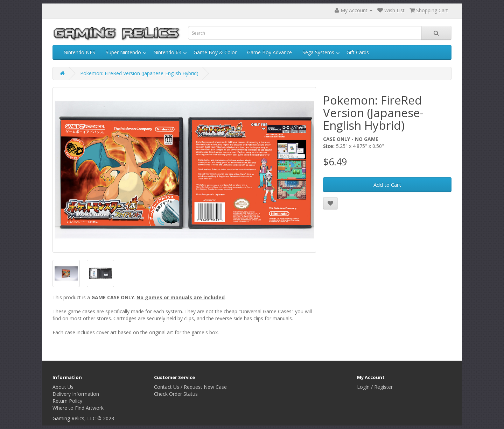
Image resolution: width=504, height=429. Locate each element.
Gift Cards (358, 52)
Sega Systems (318, 52)
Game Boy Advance (269, 52)
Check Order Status (176, 394)
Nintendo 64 (167, 52)
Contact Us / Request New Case (190, 387)
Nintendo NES (79, 52)
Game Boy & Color (215, 52)
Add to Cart (387, 185)
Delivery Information (76, 394)
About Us (63, 387)
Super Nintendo (123, 52)
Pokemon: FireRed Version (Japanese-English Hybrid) (139, 73)
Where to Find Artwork (78, 408)
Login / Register (375, 387)
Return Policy (67, 401)
